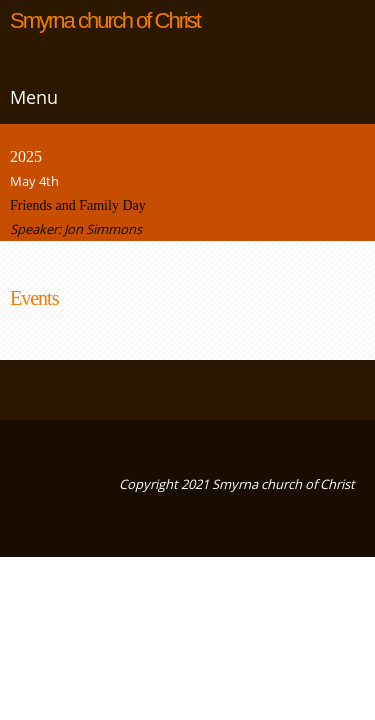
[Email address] (55, 390)
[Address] (85, 390)
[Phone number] (25, 390)
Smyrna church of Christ (105, 21)
